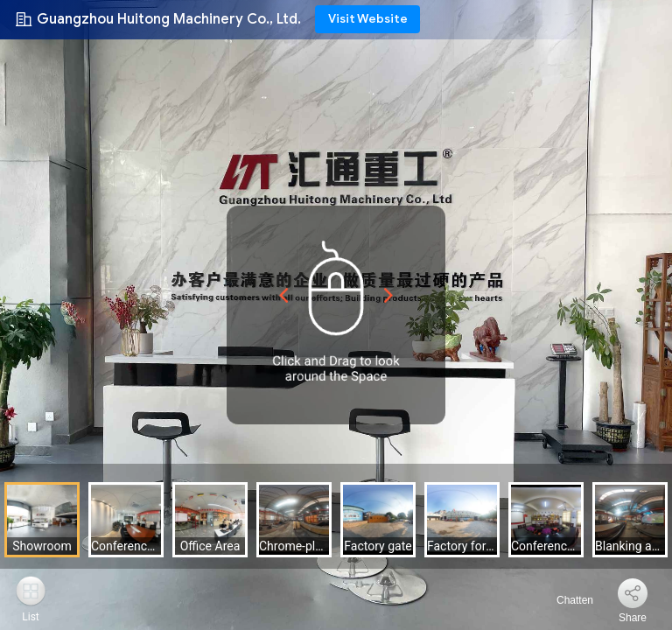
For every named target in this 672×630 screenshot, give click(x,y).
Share (633, 618)
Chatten (565, 600)
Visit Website (368, 19)
